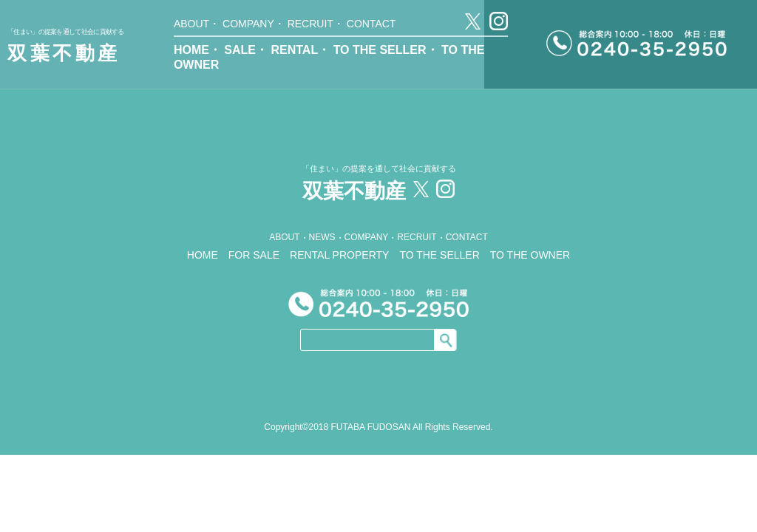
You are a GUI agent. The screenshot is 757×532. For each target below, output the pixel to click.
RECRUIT (310, 24)
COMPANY (248, 24)
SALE (240, 50)
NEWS (322, 237)
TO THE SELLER (380, 50)
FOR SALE (254, 255)
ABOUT (191, 24)
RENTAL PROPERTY (339, 255)
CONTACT (371, 24)
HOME (191, 50)
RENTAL (294, 50)
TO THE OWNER (530, 255)
